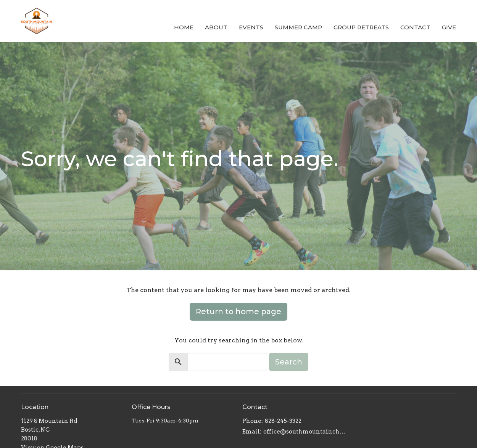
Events (251, 27)
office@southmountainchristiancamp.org (304, 432)
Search (289, 362)
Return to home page (238, 312)
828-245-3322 (283, 421)
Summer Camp (298, 27)
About (216, 27)
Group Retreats (361, 27)
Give (449, 27)
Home (184, 27)
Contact (415, 27)
